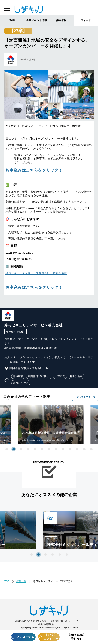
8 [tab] (56, 449)
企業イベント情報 (37, 20)
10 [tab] (70, 449)
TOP (12, 20)
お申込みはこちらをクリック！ (34, 170)
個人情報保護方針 (47, 624)
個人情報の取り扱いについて (64, 621)
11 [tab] (77, 449)
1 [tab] (7, 449)
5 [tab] (35, 449)
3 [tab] (21, 449)
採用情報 (61, 20)
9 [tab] (63, 449)
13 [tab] (91, 449)
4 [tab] (28, 449)
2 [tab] (14, 449)
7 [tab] (49, 449)
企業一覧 (21, 581)
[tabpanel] (48, 530)
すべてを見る (86, 397)
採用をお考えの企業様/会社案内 (31, 621)
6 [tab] (42, 449)
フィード (86, 20)
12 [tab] (84, 449)
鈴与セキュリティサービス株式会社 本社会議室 (36, 273)
